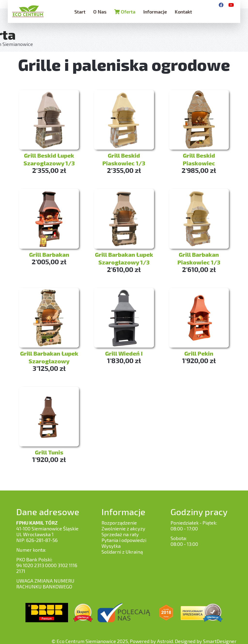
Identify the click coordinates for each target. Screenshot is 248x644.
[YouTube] (231, 5)
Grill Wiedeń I (124, 353)
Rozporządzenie (119, 523)
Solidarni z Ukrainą (122, 552)
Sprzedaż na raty (120, 534)
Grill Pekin (199, 353)
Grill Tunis (49, 452)
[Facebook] (221, 5)
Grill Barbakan (49, 254)
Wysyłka (111, 546)
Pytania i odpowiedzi (124, 540)
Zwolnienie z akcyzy (123, 528)
